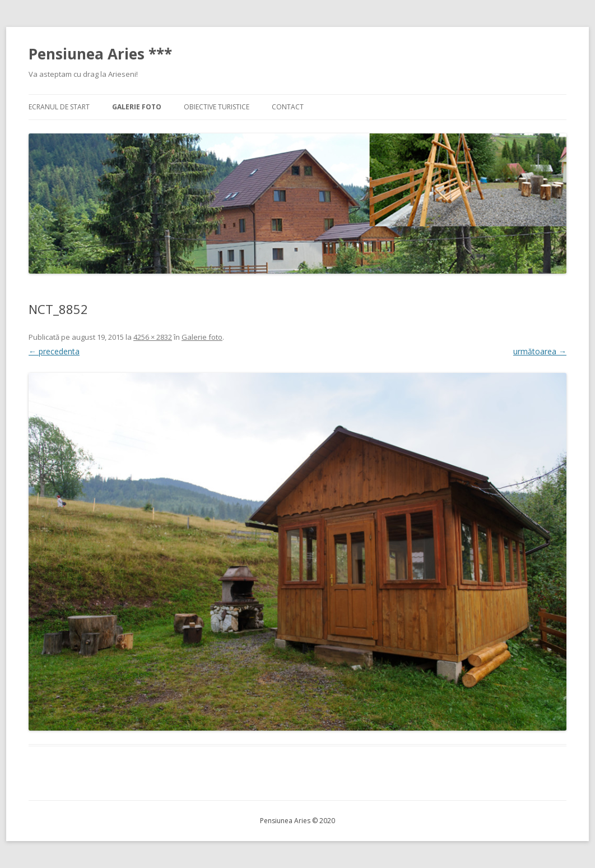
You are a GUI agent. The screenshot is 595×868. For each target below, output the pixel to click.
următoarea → (540, 351)
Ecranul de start (59, 107)
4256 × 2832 (153, 337)
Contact (288, 107)
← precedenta (54, 351)
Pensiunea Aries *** (100, 54)
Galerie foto (137, 107)
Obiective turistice (217, 107)
